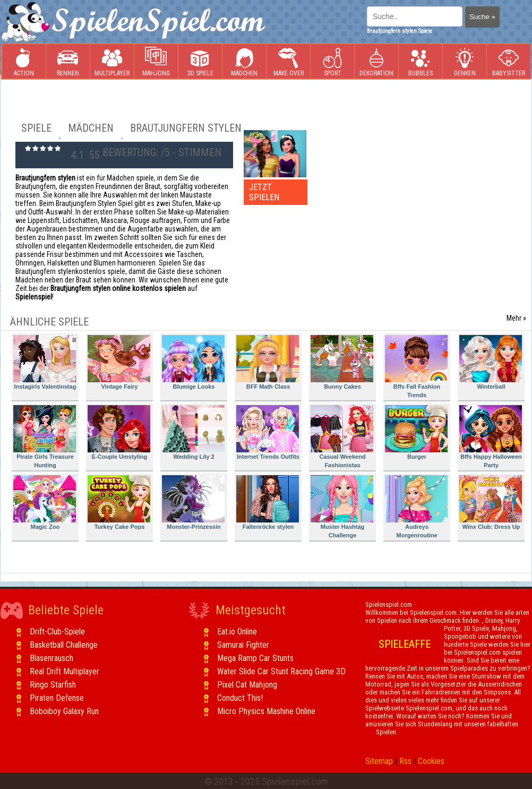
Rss (405, 761)
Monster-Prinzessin (193, 503)
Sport (332, 62)
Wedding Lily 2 (193, 432)
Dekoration (376, 62)
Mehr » (516, 318)
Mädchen (244, 62)
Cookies (431, 761)
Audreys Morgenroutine (416, 507)
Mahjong (156, 62)
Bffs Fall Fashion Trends (416, 367)
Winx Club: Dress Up (491, 503)
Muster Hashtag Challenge (342, 507)
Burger (416, 432)
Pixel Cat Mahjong (247, 685)
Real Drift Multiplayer (65, 671)
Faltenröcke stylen (268, 503)
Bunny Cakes (342, 362)
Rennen (68, 62)
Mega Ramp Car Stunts (255, 658)
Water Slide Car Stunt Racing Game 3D (281, 671)
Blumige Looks (193, 362)
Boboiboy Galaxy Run (64, 711)
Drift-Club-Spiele (57, 632)
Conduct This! (240, 698)
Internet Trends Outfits (268, 432)
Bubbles (421, 62)
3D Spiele (200, 62)
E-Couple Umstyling (119, 432)
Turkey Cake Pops (119, 503)
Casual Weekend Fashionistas (342, 437)
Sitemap (379, 761)
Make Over (289, 62)
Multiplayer (112, 62)
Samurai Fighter (243, 645)
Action (24, 62)
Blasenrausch (52, 658)
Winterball (491, 362)
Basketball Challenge (64, 645)
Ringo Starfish (53, 685)
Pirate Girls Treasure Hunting (45, 437)
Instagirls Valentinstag (45, 362)
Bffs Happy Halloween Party (491, 437)
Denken (465, 62)
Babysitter (509, 62)
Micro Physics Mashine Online (266, 711)
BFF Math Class (268, 362)
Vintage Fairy (119, 362)
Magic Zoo (45, 503)
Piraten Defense (57, 698)
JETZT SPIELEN (264, 192)
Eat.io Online (237, 632)
